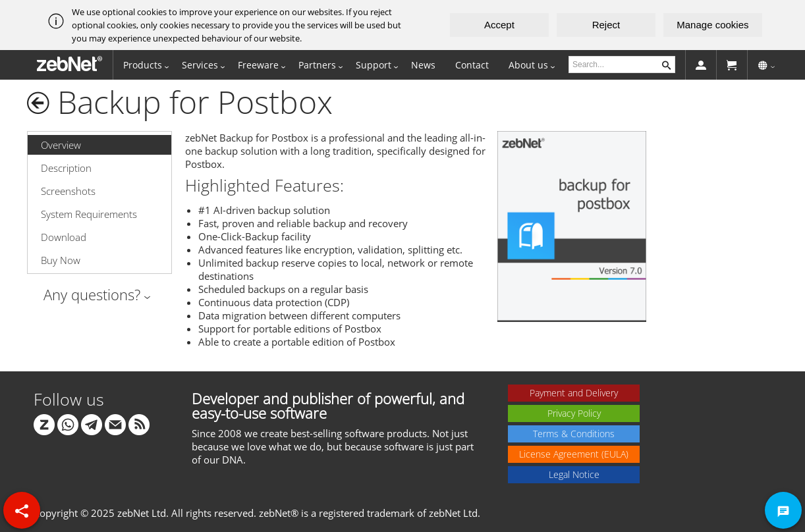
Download (64, 237)
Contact (472, 65)
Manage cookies (712, 25)
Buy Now (61, 260)
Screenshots (68, 191)
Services (200, 65)
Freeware (258, 65)
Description (66, 168)
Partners (317, 65)
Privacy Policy (574, 413)
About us (528, 65)
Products (143, 65)
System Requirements (89, 214)
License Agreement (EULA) (574, 454)
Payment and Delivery (574, 393)
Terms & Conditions (574, 434)
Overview (61, 145)
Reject (606, 25)
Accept (499, 25)
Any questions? (92, 294)
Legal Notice (574, 474)
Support (374, 65)
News (423, 65)
